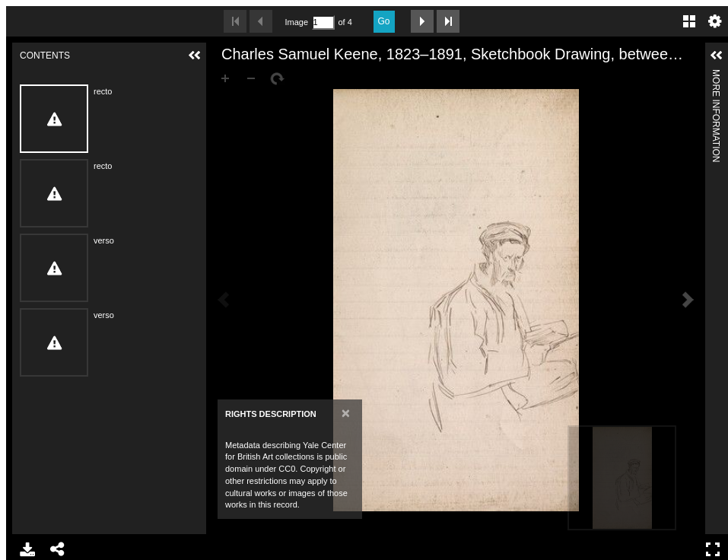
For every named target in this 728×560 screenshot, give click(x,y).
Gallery (689, 21)
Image (297, 22)
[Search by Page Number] (323, 22)
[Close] (346, 413)
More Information (716, 76)
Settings (715, 21)
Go (384, 21)
